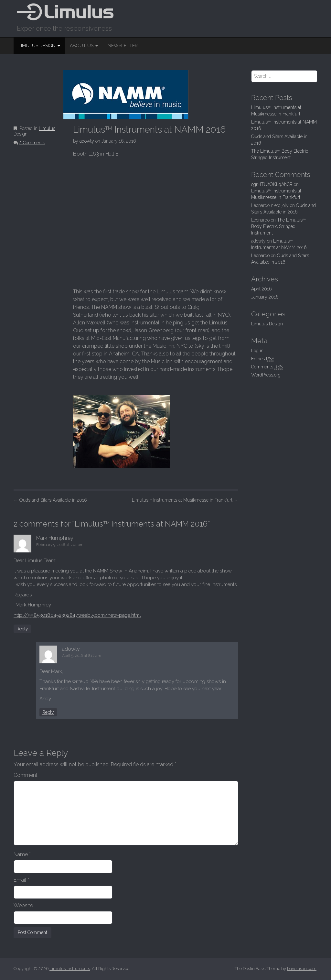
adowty (87, 141)
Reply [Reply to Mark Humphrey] (22, 629)
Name (22, 854)
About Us (84, 46)
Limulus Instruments (70, 969)
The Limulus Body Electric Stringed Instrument (279, 226)
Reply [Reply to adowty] (48, 712)
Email (21, 880)
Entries (263, 359)
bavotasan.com (302, 969)
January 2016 (265, 297)
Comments (267, 367)
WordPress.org (266, 375)
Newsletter (123, 46)
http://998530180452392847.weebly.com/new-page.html (77, 615)
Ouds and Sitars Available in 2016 (50, 500)
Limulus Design (39, 46)
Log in (257, 351)
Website (23, 905)
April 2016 (262, 289)
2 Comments (32, 143)
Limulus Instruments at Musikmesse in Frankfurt (185, 500)
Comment (26, 775)
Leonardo (260, 256)
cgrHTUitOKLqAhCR (272, 184)
